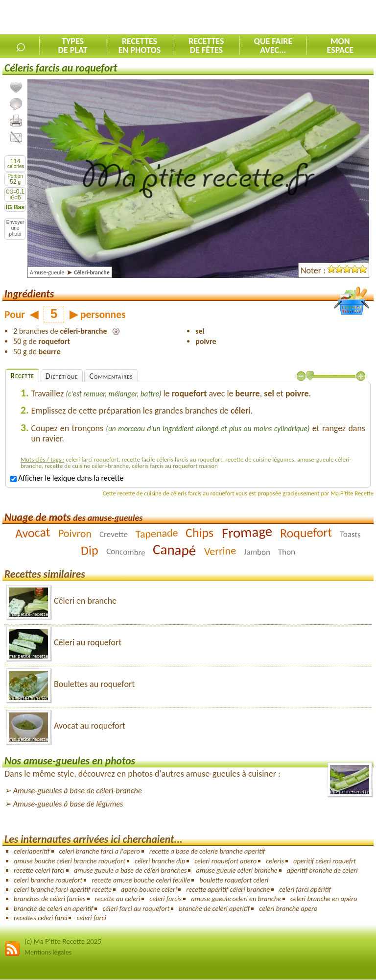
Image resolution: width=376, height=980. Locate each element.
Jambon (257, 552)
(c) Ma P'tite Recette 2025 (63, 941)
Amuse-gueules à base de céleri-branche (78, 791)
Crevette (114, 534)
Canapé (175, 550)
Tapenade (157, 534)
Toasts (350, 534)
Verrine (220, 551)
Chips (200, 533)
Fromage (247, 532)
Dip (90, 551)
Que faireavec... (273, 46)
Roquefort (306, 533)
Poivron (75, 533)
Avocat (33, 533)
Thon (286, 552)
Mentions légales (48, 952)
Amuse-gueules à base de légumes (68, 804)
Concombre (125, 552)
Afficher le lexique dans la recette (67, 478)
